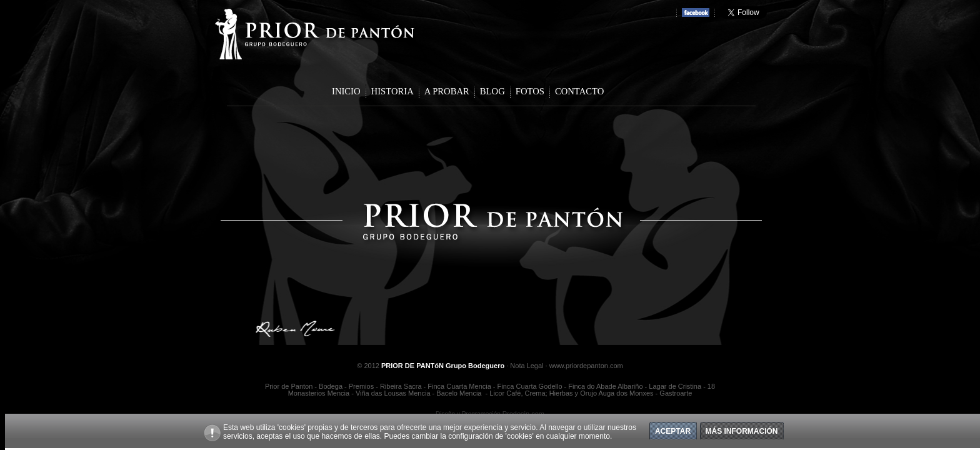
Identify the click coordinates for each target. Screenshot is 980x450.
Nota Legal (527, 366)
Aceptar (673, 431)
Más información (742, 431)
